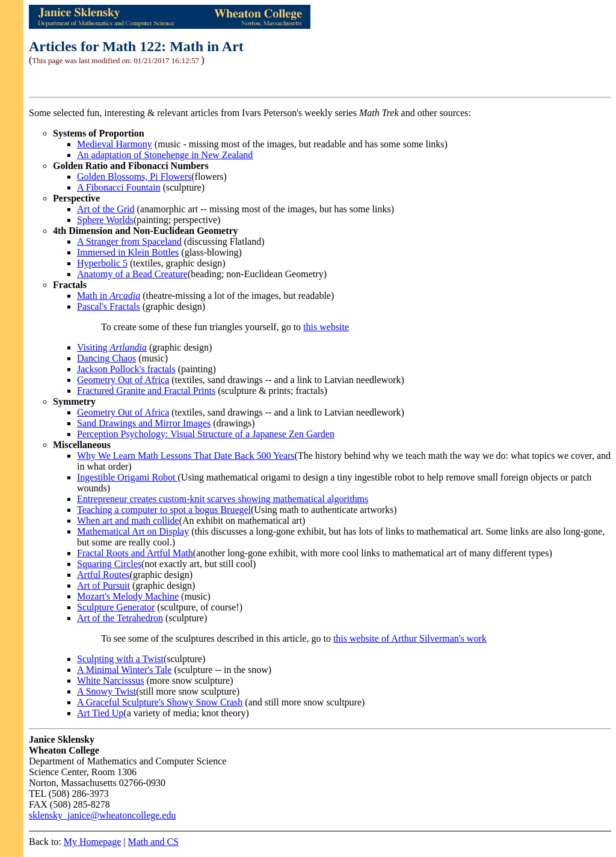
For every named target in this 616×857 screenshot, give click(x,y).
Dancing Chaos (106, 358)
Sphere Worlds (105, 220)
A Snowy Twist (106, 691)
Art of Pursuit (103, 585)
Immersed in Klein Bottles (128, 252)
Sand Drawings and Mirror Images (144, 423)
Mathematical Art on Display (133, 531)
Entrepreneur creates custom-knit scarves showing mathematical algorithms (223, 499)
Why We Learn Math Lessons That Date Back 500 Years (186, 456)
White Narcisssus (111, 680)
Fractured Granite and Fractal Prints (146, 391)
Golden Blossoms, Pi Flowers (134, 177)
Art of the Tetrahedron (120, 618)
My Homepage (93, 842)
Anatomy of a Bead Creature (132, 274)
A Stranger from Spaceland (129, 241)
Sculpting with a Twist (120, 659)
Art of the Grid (106, 209)
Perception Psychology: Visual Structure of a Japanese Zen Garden (206, 434)
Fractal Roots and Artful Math (135, 553)
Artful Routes (103, 575)
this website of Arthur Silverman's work (410, 638)
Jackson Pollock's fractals (126, 369)
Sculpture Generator (116, 607)
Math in (109, 296)
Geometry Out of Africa (123, 380)
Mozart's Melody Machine (128, 596)
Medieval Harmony (115, 144)
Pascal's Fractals (109, 306)
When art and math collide (128, 521)
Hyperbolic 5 (102, 263)
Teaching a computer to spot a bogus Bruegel (164, 510)
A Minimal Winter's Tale (124, 670)
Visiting (112, 347)
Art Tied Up (100, 713)
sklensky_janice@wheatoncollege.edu (102, 815)
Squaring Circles (109, 564)
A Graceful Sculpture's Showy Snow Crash (160, 702)
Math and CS (153, 842)
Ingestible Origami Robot (128, 477)
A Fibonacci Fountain (119, 187)
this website (326, 327)
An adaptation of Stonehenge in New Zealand (165, 155)
